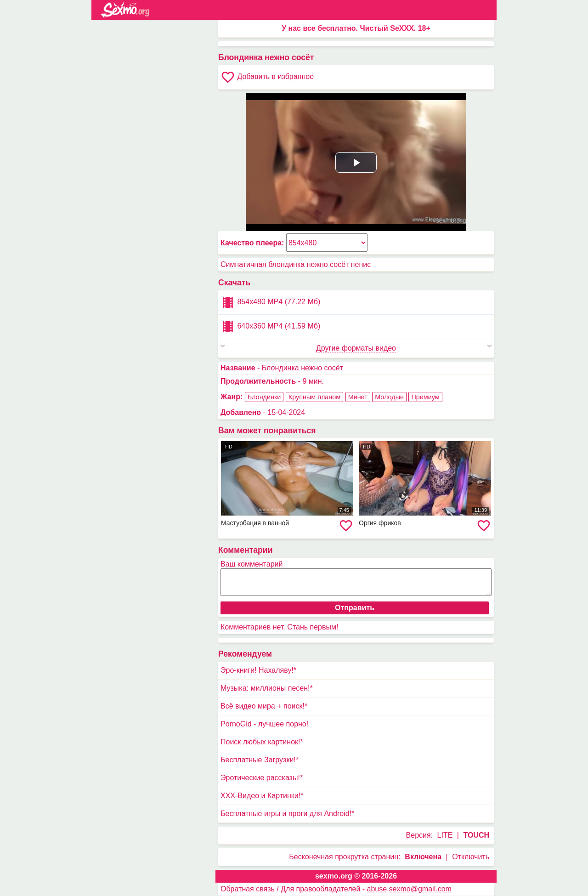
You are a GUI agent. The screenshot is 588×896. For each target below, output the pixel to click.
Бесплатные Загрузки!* (260, 760)
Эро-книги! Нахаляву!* (258, 670)
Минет (358, 397)
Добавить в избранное (267, 77)
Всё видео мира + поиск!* (264, 706)
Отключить (471, 857)
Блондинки (264, 397)
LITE (445, 835)
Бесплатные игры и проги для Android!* (287, 814)
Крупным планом (314, 397)
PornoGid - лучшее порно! (264, 724)
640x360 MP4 (270, 327)
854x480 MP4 (270, 302)
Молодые (389, 397)
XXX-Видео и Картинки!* (262, 796)
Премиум (425, 397)
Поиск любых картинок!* (262, 742)
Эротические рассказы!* (262, 778)
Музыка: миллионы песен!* (267, 688)
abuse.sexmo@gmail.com (409, 889)
